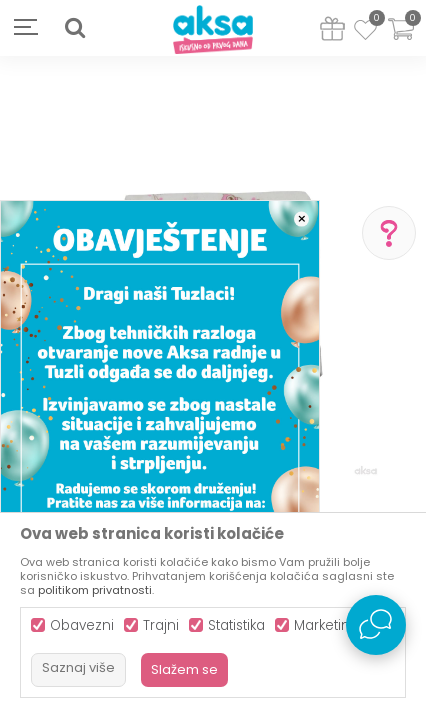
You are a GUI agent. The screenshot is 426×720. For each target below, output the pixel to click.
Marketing (326, 625)
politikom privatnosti (95, 590)
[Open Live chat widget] (376, 625)
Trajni (161, 625)
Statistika (236, 625)
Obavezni (82, 625)
